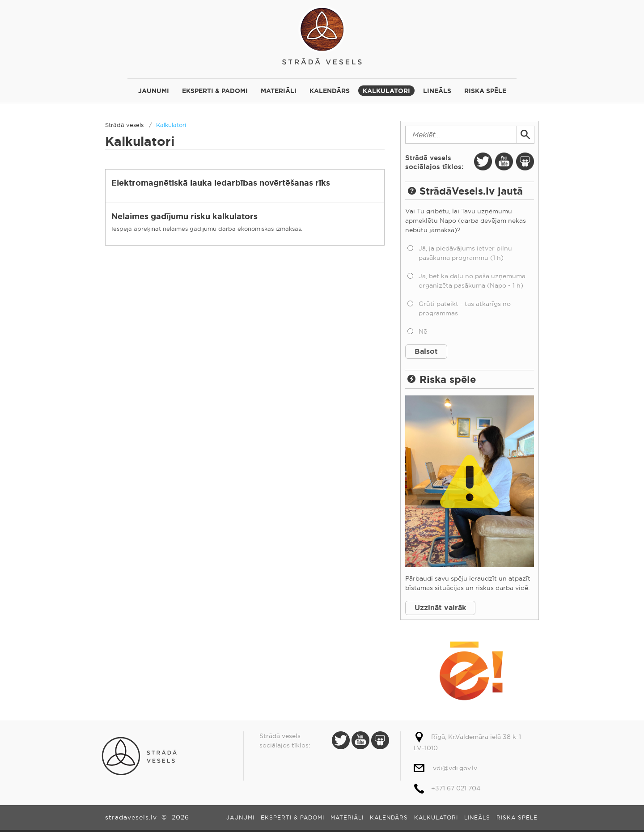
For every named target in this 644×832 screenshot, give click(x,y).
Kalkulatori (386, 91)
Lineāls (437, 91)
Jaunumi (154, 91)
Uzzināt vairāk (440, 608)
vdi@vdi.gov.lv (455, 768)
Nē (423, 331)
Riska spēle (485, 91)
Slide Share (525, 161)
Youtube (504, 161)
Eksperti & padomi (215, 91)
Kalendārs (330, 91)
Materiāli (279, 91)
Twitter (483, 161)
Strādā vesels (322, 35)
